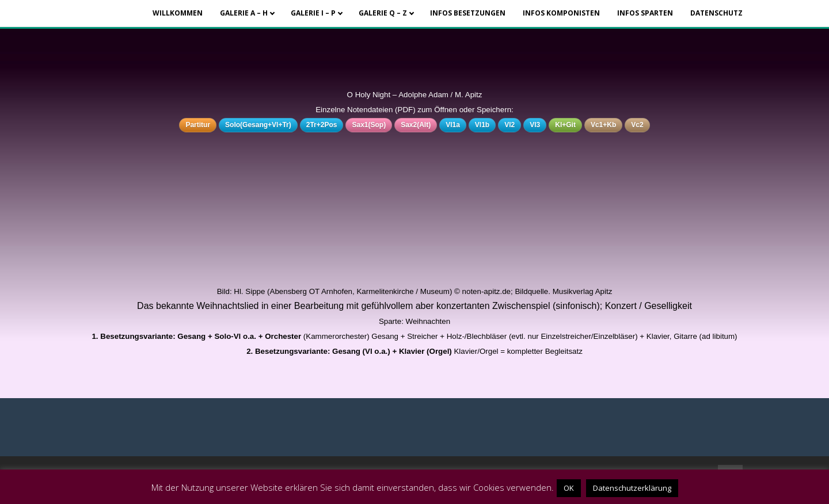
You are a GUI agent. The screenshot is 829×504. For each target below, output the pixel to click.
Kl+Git (565, 125)
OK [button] (569, 488)
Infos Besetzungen (468, 13)
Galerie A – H (244, 13)
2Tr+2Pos (322, 125)
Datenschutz (716, 13)
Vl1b (482, 125)
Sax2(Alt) (416, 125)
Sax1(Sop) (369, 125)
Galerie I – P (313, 13)
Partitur (198, 125)
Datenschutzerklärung (632, 488)
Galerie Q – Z (383, 13)
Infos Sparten (645, 13)
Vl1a (453, 125)
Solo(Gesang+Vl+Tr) (258, 125)
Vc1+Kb (603, 125)
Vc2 (637, 125)
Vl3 (535, 125)
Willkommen (178, 13)
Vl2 (509, 125)
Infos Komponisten (561, 13)
